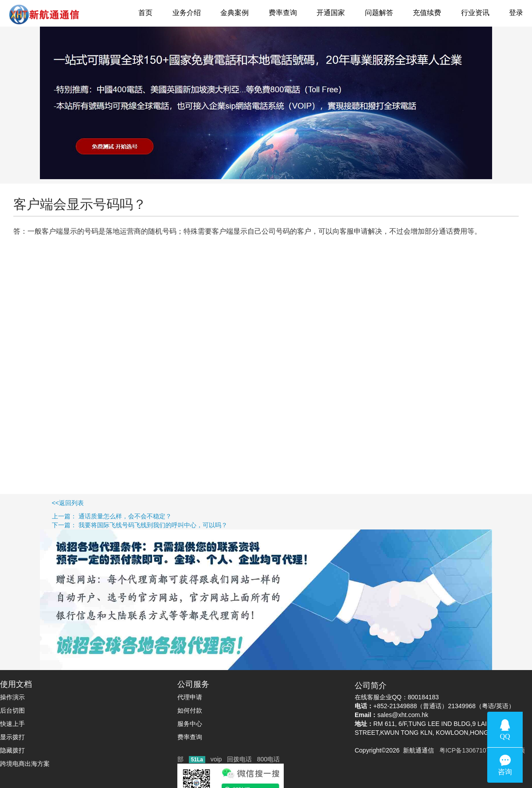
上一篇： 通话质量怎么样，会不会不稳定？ (86, 516)
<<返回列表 (42, 503)
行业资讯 (475, 13)
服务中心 (190, 724)
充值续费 (427, 13)
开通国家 (331, 13)
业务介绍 (187, 13)
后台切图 (12, 710)
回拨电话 (239, 759)
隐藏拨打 (12, 750)
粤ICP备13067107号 (466, 750)
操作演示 (12, 697)
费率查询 (283, 13)
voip (216, 759)
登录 (516, 13)
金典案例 (235, 13)
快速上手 (12, 724)
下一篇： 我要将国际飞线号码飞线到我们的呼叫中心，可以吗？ (114, 525)
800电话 (268, 759)
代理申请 (190, 697)
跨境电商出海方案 (25, 764)
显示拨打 (12, 737)
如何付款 (190, 710)
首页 (145, 13)
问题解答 (379, 13)
